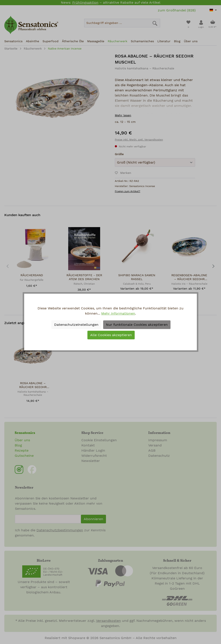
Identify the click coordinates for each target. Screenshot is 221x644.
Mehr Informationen (118, 313)
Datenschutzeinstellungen (76, 325)
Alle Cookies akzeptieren (111, 335)
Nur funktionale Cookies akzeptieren (137, 325)
